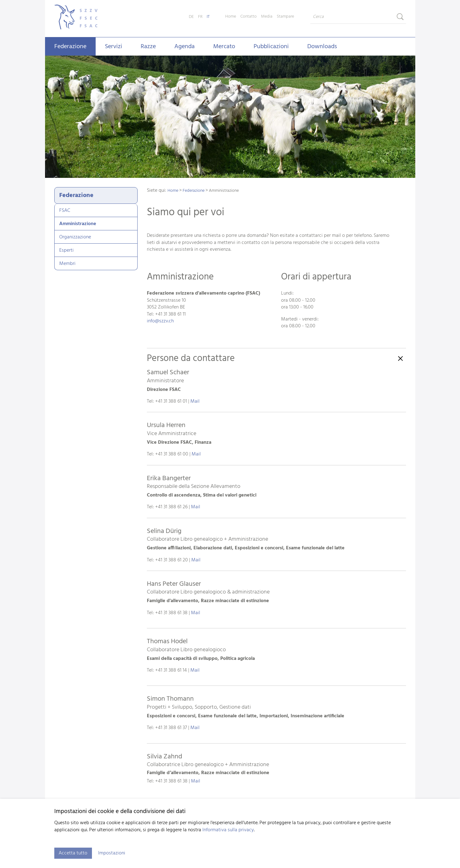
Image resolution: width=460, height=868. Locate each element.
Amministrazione (78, 224)
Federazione (70, 47)
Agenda (184, 47)
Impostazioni (112, 853)
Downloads (322, 47)
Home (231, 17)
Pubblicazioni (271, 47)
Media (267, 17)
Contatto (249, 17)
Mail (195, 401)
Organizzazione (75, 237)
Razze (148, 47)
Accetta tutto (73, 853)
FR (200, 17)
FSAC (65, 211)
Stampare (285, 17)
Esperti (66, 250)
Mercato (224, 47)
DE (191, 17)
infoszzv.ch (160, 321)
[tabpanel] (230, 117)
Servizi (114, 47)
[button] (276, 569)
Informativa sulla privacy (228, 830)
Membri (67, 264)
